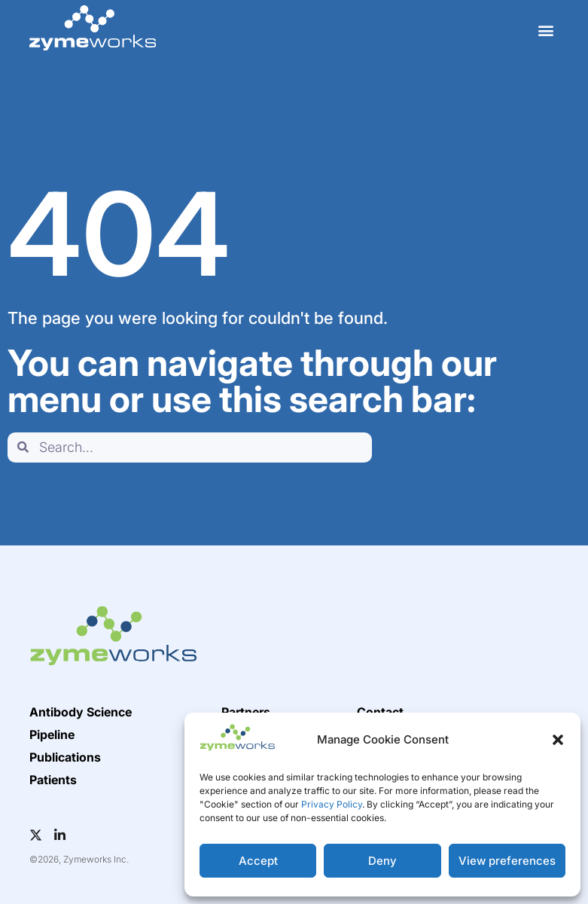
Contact (380, 712)
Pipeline (52, 734)
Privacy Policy (332, 804)
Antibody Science (81, 712)
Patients (53, 780)
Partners (246, 712)
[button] (558, 740)
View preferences (507, 861)
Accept (258, 861)
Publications (65, 757)
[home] (93, 28)
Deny (382, 861)
